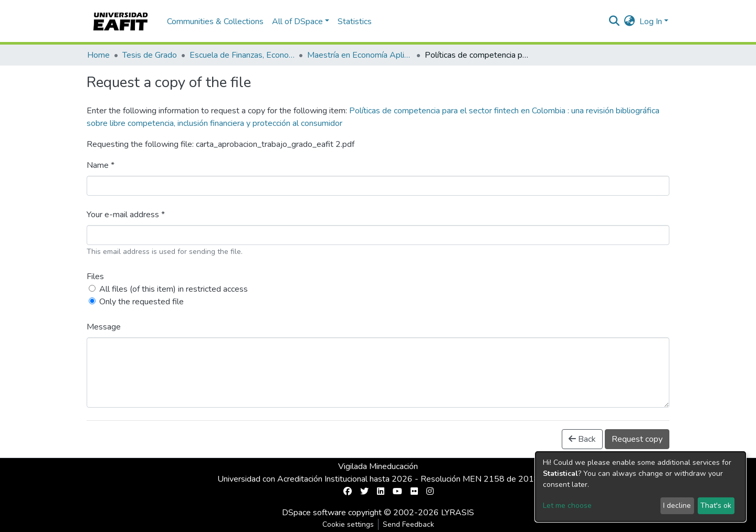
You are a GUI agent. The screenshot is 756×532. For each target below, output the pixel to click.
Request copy (637, 439)
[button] (630, 22)
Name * (101, 165)
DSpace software (314, 513)
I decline (677, 506)
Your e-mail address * (126, 215)
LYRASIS (458, 513)
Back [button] (582, 439)
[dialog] (640, 487)
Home (98, 55)
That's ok (716, 506)
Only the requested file (141, 302)
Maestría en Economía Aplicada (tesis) (360, 55)
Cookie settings (348, 524)
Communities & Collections (215, 22)
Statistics (355, 22)
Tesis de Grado (150, 55)
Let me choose (567, 506)
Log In (651, 22)
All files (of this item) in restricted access (174, 289)
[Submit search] (615, 22)
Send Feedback (408, 524)
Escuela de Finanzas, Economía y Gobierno (242, 55)
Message (104, 327)
